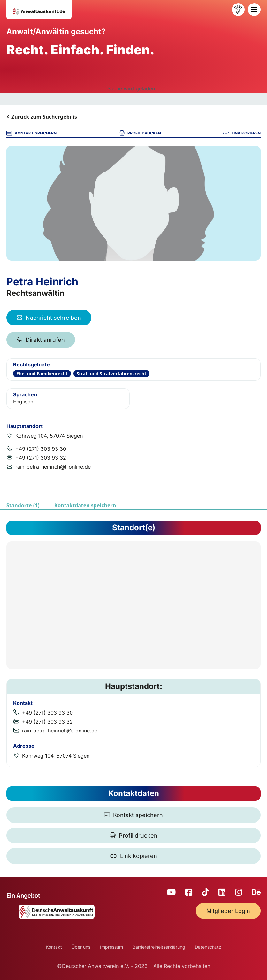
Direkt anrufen (41, 340)
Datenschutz (208, 947)
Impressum (111, 947)
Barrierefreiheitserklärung (159, 947)
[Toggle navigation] (254, 10)
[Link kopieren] (133, 856)
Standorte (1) (23, 505)
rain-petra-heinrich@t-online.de (53, 467)
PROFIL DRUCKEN (140, 133)
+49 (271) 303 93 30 (41, 449)
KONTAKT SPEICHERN (31, 133)
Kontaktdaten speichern (85, 505)
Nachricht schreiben (49, 318)
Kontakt (54, 947)
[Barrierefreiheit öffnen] (238, 10)
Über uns (81, 947)
